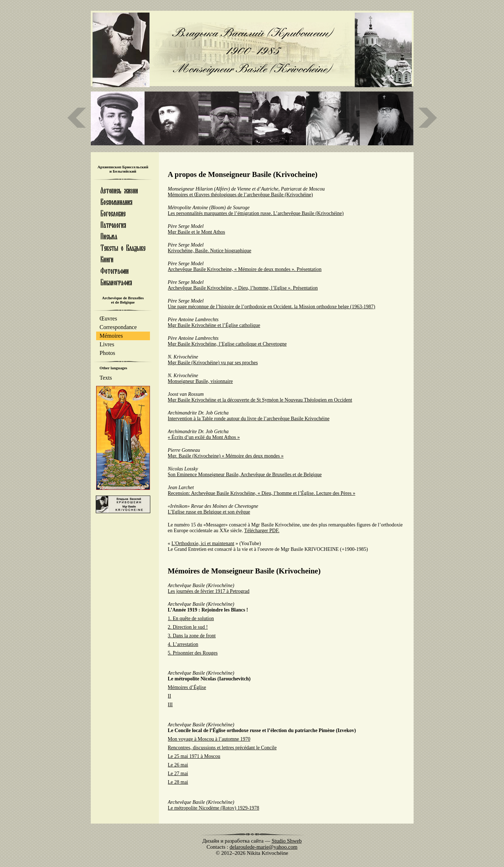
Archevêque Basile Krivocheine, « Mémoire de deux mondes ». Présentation (245, 269)
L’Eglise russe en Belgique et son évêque (209, 512)
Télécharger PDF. (262, 531)
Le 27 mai (178, 774)
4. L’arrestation (183, 644)
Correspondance (118, 327)
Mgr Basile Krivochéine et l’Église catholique (214, 325)
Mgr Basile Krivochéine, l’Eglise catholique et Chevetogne (227, 344)
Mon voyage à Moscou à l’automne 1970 (209, 739)
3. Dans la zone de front (192, 636)
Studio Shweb (287, 841)
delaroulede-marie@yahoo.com (263, 847)
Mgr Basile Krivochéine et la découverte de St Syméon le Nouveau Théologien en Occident (260, 400)
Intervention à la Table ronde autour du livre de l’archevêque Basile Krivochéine (249, 419)
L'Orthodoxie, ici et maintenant (203, 543)
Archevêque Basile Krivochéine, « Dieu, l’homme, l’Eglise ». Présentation (243, 288)
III (170, 705)
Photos (108, 353)
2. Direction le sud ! (188, 627)
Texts (106, 378)
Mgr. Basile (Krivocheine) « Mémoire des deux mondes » (226, 456)
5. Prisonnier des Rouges (193, 653)
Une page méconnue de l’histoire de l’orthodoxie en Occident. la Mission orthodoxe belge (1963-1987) (272, 307)
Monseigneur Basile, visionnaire (201, 381)
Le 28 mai (178, 782)
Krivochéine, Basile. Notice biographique (210, 251)
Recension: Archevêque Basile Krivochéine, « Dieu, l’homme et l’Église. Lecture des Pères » (262, 493)
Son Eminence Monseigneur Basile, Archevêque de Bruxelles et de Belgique (245, 475)
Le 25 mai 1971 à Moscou (194, 756)
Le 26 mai (178, 765)
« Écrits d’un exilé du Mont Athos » (204, 437)
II (169, 696)
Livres (107, 344)
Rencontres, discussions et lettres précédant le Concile (222, 748)
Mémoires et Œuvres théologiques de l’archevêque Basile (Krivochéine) (241, 195)
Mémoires (111, 336)
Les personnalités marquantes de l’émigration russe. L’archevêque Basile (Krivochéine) (256, 213)
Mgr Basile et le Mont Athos (197, 232)
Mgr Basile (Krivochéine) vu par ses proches (213, 363)
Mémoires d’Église (187, 687)
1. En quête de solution (191, 618)
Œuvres (109, 318)
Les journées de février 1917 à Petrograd (209, 591)
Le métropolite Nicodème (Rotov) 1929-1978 (214, 808)
